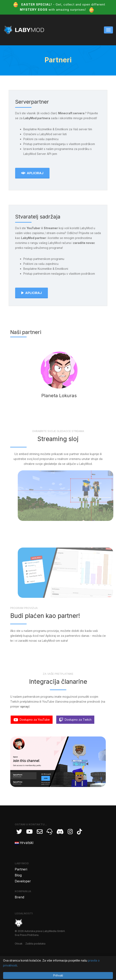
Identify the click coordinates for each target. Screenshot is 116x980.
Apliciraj (32, 173)
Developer (23, 881)
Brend (19, 897)
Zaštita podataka (35, 944)
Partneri (21, 869)
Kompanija (23, 891)
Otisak (19, 944)
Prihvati (58, 975)
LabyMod (22, 863)
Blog (18, 875)
